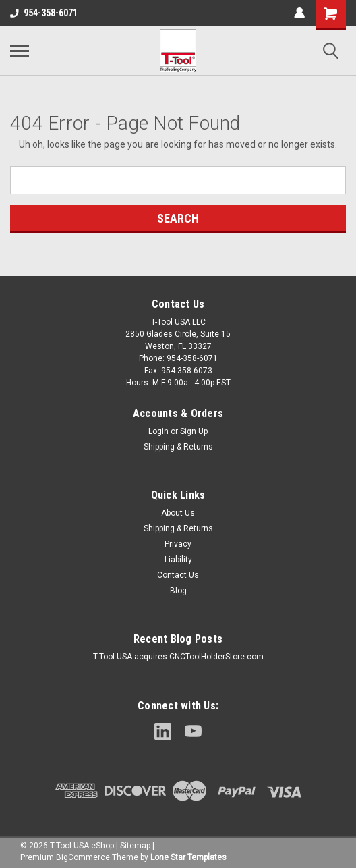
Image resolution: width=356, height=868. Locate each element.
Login (158, 431)
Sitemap (135, 846)
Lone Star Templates (188, 857)
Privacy (178, 544)
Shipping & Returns (178, 447)
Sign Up (194, 431)
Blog (178, 591)
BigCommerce (83, 857)
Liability (178, 560)
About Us (178, 513)
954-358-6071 (44, 13)
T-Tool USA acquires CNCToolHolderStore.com (178, 657)
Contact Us (178, 575)
